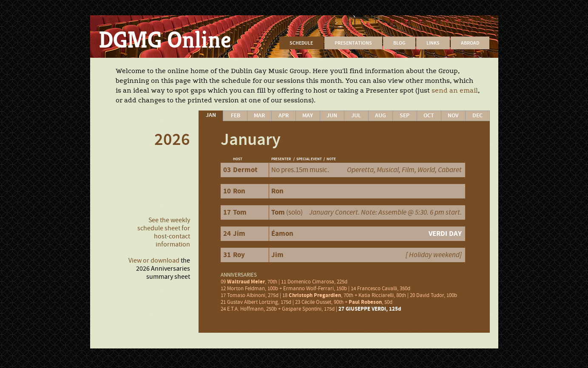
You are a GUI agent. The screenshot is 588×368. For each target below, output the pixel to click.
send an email (455, 91)
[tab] (211, 116)
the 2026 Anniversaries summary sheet (163, 269)
